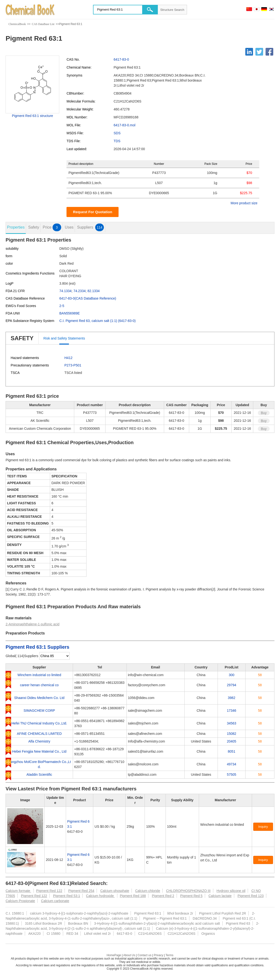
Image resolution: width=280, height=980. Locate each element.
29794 (231, 685)
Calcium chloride (148, 891)
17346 (231, 711)
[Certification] (211, 830)
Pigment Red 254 (81, 891)
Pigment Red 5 (191, 896)
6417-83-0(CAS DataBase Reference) (88, 298)
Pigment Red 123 (251, 896)
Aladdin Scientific (39, 775)
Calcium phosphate (115, 891)
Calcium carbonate (55, 901)
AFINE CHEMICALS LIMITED (39, 734)
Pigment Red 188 (133, 896)
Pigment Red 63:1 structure (33, 116)
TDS (117, 141)
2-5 (62, 306)
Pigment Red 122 (49, 891)
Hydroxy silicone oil (231, 891)
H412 (68, 358)
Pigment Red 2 (163, 896)
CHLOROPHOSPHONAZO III (188, 891)
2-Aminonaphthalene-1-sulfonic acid (32, 624)
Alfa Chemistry (39, 741)
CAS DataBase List (43, 24)
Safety (34, 227)
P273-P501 (73, 365)
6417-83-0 (121, 59)
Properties (16, 227)
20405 (231, 741)
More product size (244, 203)
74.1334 (65, 291)
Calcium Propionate (20, 901)
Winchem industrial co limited (39, 675)
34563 (231, 723)
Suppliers (90, 227)
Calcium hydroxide (100, 896)
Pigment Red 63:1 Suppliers (37, 647)
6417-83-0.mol (125, 125)
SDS (117, 133)
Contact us (144, 955)
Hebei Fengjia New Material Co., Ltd (39, 751)
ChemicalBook (17, 24)
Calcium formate (18, 891)
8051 (231, 751)
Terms (170, 955)
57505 (231, 775)
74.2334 (80, 291)
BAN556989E (70, 313)
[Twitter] (259, 52)
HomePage (114, 955)
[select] (54, 656)
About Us (129, 955)
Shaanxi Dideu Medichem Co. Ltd (39, 698)
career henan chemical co (39, 685)
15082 (231, 734)
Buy (264, 413)
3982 (231, 698)
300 (231, 675)
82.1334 (94, 291)
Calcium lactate (220, 896)
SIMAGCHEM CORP (39, 711)
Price (52, 227)
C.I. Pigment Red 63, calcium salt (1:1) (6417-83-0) (97, 321)
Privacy (158, 955)
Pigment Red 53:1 (67, 896)
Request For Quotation (93, 212)
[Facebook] (269, 52)
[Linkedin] (249, 52)
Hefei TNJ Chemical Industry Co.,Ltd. (39, 723)
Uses (69, 227)
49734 (231, 764)
